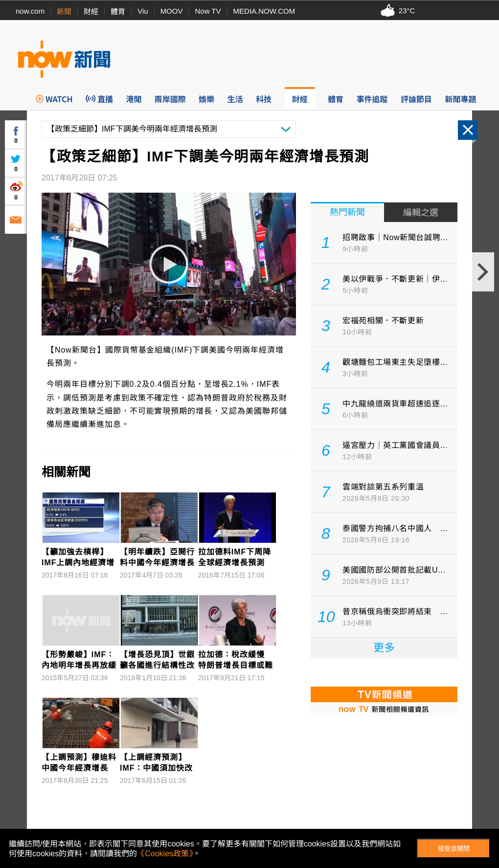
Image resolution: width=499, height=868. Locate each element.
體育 (118, 11)
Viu (143, 11)
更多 (384, 648)
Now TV (208, 11)
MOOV (172, 11)
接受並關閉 (454, 849)
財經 (91, 11)
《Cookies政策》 (165, 854)
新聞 (64, 11)
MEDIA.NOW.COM (264, 11)
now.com (30, 11)
